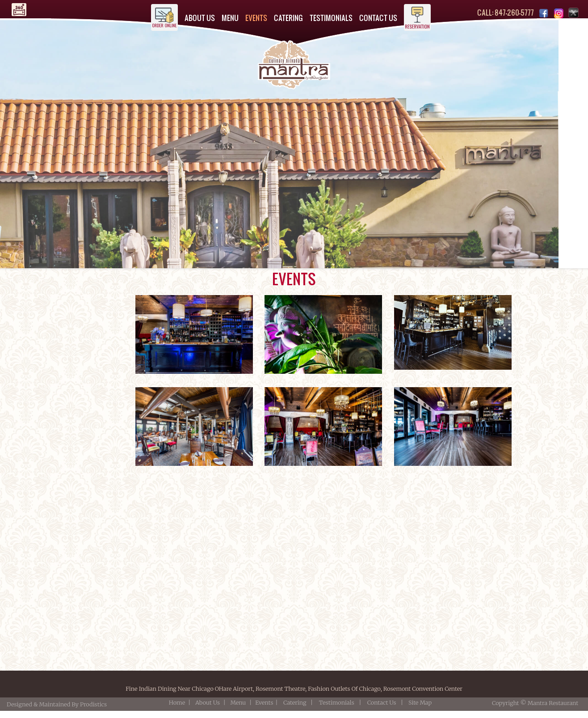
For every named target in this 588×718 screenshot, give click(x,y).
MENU (230, 18)
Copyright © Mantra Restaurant (535, 703)
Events (264, 702)
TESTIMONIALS (331, 18)
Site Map (420, 702)
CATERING (288, 18)
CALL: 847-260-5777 (506, 12)
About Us (208, 702)
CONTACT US (378, 18)
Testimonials (337, 702)
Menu (238, 702)
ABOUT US (200, 18)
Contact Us (382, 702)
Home (177, 702)
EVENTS (256, 18)
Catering (295, 702)
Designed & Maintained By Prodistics (58, 704)
